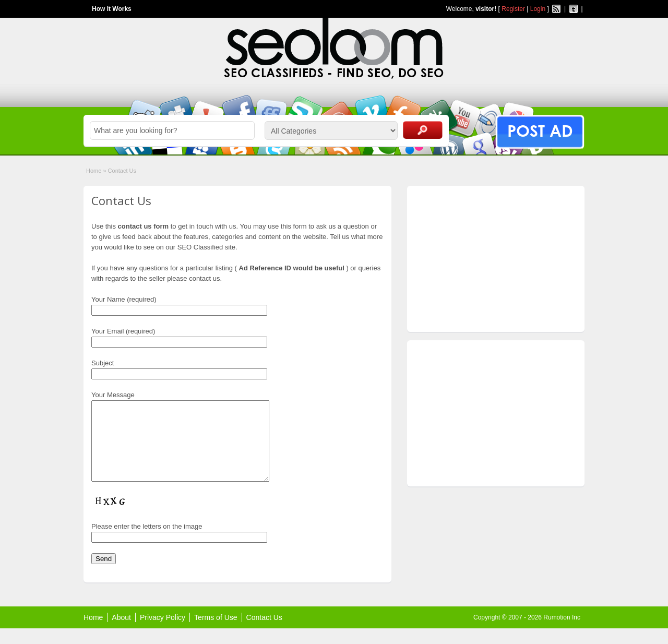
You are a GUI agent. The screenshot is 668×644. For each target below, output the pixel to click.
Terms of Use (216, 633)
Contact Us (264, 633)
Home (94, 171)
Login (538, 9)
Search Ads (423, 130)
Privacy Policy (163, 633)
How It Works (112, 9)
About (121, 633)
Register (513, 9)
